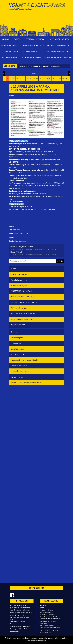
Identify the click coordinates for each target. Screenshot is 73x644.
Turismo (14, 332)
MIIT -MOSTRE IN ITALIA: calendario (25, 302)
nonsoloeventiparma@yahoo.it (20, 610)
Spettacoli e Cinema (19, 274)
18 (60, 78)
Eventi (13, 269)
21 (70, 78)
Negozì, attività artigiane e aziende (24, 360)
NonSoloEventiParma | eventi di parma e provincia (37, 6)
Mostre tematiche (18, 325)
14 (47, 78)
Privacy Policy (23, 629)
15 (50, 78)
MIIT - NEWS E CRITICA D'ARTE (23, 314)
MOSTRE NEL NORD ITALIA (22, 291)
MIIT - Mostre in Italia (19, 308)
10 (34, 78)
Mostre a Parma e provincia (40, 58)
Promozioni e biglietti (11, 45)
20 (66, 78)
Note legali (14, 629)
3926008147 (21, 622)
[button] (18, 39)
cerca (60, 261)
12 (40, 78)
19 (63, 78)
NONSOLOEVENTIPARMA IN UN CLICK (26, 382)
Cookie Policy (15, 631)
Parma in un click (18, 377)
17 (57, 78)
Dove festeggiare (18, 349)
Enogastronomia (18, 355)
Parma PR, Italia (15, 229)
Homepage (43, 605)
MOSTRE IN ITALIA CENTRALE (23, 297)
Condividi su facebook (17, 241)
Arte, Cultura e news (19, 280)
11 (37, 78)
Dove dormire (16, 343)
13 (43, 78)
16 (53, 78)
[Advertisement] (37, 19)
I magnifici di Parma (19, 371)
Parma (11, 96)
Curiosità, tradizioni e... (20, 366)
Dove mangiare (17, 338)
